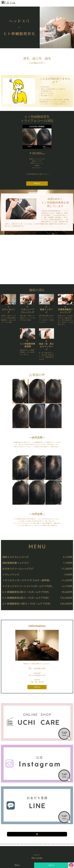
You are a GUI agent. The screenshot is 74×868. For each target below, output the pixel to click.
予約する (17, 865)
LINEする (51, 865)
